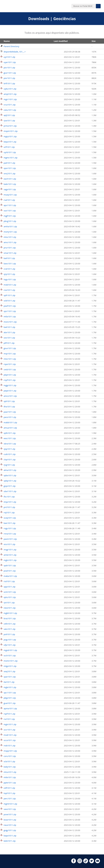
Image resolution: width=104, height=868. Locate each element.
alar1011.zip (9, 332)
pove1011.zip (10, 814)
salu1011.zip (10, 629)
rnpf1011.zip (10, 380)
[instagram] (80, 862)
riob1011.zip (9, 745)
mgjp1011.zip (10, 385)
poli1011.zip (9, 634)
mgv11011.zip (10, 99)
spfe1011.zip (10, 433)
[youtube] (98, 862)
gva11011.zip (10, 73)
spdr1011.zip (10, 565)
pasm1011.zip (10, 539)
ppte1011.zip (10, 783)
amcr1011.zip (10, 242)
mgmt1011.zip (10, 804)
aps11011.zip (10, 205)
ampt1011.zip (10, 94)
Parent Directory (11, 46)
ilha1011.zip (9, 406)
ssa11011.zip (10, 211)
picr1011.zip (9, 68)
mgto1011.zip (10, 560)
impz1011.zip (10, 502)
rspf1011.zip (9, 714)
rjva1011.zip (9, 120)
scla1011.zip (9, 761)
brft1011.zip (9, 83)
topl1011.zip (9, 793)
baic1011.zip (10, 523)
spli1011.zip (9, 401)
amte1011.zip (10, 555)
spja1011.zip (10, 587)
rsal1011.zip (9, 200)
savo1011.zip (10, 809)
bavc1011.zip (10, 263)
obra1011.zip (10, 444)
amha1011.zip (10, 226)
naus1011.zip (10, 825)
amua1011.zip (10, 428)
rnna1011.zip (10, 534)
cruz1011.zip (10, 105)
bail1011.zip (9, 258)
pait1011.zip (9, 163)
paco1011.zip (10, 417)
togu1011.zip (10, 279)
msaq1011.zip (10, 195)
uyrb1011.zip (10, 152)
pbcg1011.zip (10, 221)
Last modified (61, 41)
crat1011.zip (9, 269)
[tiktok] (86, 862)
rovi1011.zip (9, 290)
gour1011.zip (10, 348)
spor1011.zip (10, 168)
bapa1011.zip (10, 836)
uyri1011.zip (9, 57)
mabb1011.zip (10, 422)
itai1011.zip (9, 682)
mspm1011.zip (11, 131)
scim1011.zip (10, 592)
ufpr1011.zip (10, 645)
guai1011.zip (10, 703)
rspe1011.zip (10, 364)
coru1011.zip (10, 756)
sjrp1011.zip (9, 274)
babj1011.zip (10, 767)
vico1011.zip (9, 544)
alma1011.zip (10, 470)
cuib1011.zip (10, 454)
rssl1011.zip (9, 581)
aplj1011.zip (9, 115)
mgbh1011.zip (10, 613)
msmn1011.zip (11, 661)
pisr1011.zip (9, 78)
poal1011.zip (10, 571)
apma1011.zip (10, 708)
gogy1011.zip (10, 830)
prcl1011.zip (9, 507)
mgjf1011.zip (10, 216)
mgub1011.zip (10, 650)
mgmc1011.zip (10, 158)
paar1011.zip (10, 412)
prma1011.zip (10, 126)
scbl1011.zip (9, 301)
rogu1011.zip (10, 528)
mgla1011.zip (10, 687)
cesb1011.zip (10, 369)
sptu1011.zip (10, 597)
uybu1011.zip (10, 89)
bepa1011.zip (10, 142)
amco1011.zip (10, 396)
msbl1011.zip (10, 285)
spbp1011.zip (10, 481)
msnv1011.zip (10, 322)
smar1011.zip (10, 253)
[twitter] (92, 862)
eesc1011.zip (10, 438)
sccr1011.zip (9, 730)
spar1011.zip (10, 677)
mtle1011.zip (10, 777)
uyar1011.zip (10, 62)
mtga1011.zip (10, 666)
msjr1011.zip (10, 354)
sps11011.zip (10, 311)
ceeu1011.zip (10, 110)
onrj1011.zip (9, 173)
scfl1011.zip (9, 147)
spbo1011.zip (10, 475)
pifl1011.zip (9, 343)
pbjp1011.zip (10, 698)
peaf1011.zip (10, 306)
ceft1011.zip (9, 788)
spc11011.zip (10, 693)
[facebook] (74, 862)
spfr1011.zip (9, 295)
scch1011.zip (10, 655)
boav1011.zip (10, 820)
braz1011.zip (10, 618)
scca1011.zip (10, 740)
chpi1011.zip (10, 459)
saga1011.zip (10, 189)
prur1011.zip (10, 248)
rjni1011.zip (9, 602)
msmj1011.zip (10, 232)
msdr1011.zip (10, 735)
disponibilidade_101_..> (15, 52)
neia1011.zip (10, 608)
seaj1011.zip (9, 671)
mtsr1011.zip (10, 359)
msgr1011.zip (10, 550)
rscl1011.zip (9, 719)
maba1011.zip (10, 576)
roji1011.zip (9, 512)
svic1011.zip (9, 338)
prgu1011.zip (10, 640)
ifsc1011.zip (9, 497)
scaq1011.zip (10, 518)
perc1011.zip (10, 798)
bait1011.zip (9, 327)
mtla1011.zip (10, 316)
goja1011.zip (10, 486)
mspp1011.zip (10, 751)
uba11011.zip (10, 491)
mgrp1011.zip (10, 136)
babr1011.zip (10, 184)
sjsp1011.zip (9, 449)
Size (94, 41)
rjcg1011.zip (9, 465)
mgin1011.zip (10, 724)
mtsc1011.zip (10, 237)
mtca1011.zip (10, 772)
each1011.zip (10, 179)
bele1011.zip (10, 841)
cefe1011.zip (10, 624)
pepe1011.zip (10, 391)
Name (7, 41)
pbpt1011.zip (10, 375)
